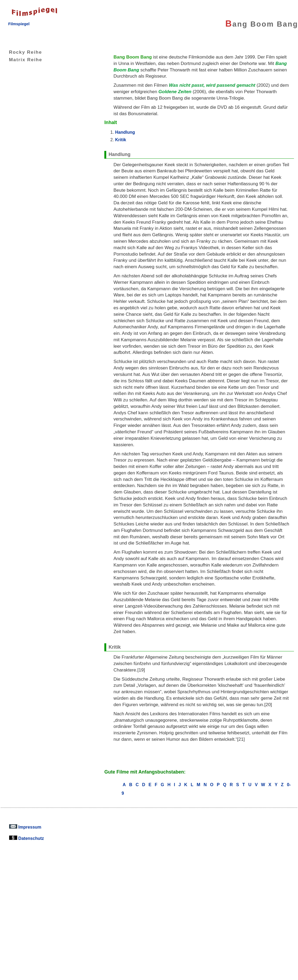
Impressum (25, 827)
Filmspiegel (19, 24)
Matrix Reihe (22, 60)
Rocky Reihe (21, 52)
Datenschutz (27, 838)
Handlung (125, 132)
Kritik (121, 140)
